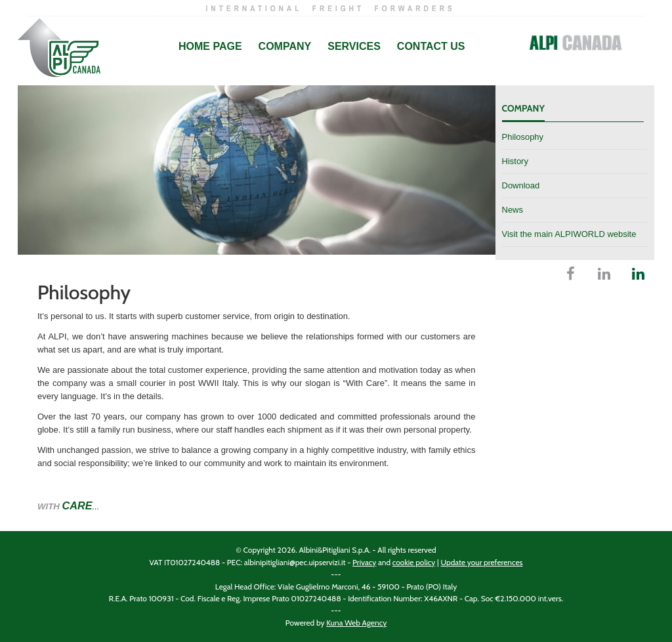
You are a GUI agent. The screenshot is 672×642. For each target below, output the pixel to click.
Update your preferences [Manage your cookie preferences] (481, 562)
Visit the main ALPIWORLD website (569, 234)
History (515, 161)
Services (354, 46)
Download (521, 185)
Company (285, 46)
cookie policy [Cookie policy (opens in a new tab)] (414, 562)
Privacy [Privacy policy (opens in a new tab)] (364, 562)
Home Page (210, 46)
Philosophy (523, 137)
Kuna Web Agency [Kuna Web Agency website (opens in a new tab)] (356, 623)
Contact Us (431, 46)
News (513, 210)
